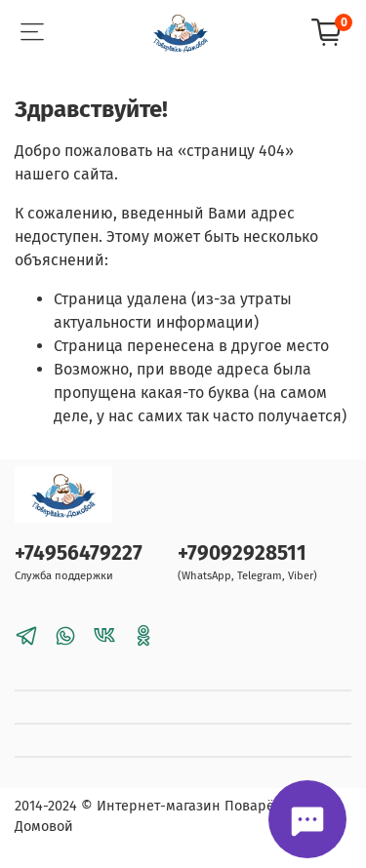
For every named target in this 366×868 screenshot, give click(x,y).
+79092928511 (242, 553)
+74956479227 (79, 553)
